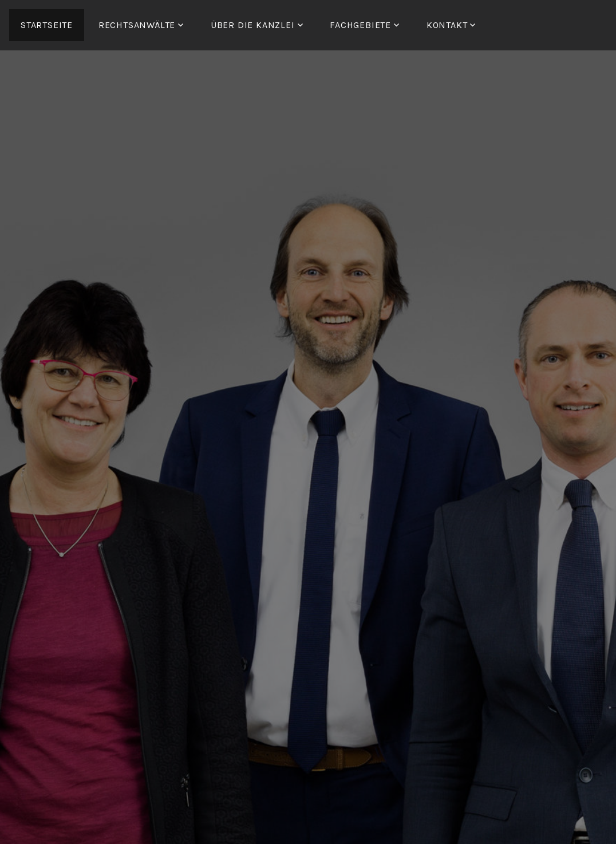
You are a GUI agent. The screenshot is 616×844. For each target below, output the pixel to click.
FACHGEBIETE (360, 25)
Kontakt (447, 25)
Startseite (47, 25)
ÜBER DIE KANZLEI (253, 25)
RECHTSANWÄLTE (137, 25)
